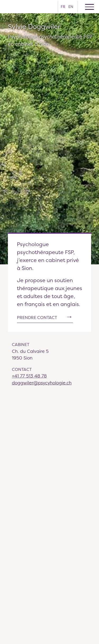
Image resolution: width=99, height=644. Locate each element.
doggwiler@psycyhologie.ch (42, 383)
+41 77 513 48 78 (29, 376)
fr (63, 7)
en (71, 7)
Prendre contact (37, 317)
